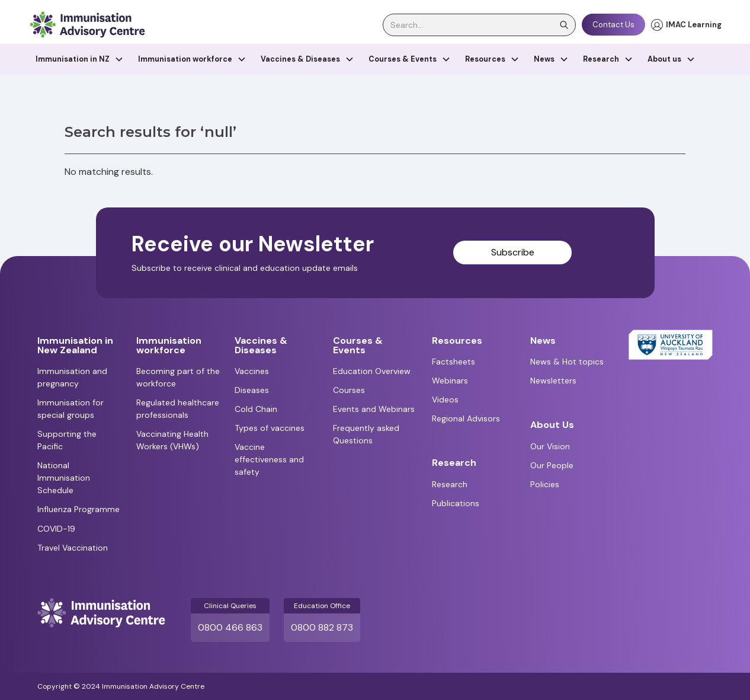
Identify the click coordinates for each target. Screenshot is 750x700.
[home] (87, 25)
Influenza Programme (78, 509)
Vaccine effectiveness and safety (269, 459)
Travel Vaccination (73, 548)
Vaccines (252, 371)
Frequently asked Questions (366, 434)
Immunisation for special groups (70, 409)
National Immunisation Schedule (64, 478)
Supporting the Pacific (67, 440)
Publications (456, 503)
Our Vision (550, 446)
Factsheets (453, 362)
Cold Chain (256, 409)
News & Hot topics (567, 362)
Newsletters (553, 381)
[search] (479, 25)
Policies (545, 484)
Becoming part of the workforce (178, 377)
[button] (80, 60)
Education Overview (372, 371)
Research (450, 484)
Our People (552, 465)
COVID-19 (56, 529)
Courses (349, 390)
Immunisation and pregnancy (72, 377)
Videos (445, 399)
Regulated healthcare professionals (178, 409)
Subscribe (513, 252)
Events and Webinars (374, 409)
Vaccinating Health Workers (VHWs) (172, 440)
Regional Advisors (466, 418)
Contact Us (613, 25)
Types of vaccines (270, 428)
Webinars (450, 381)
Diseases (252, 390)
